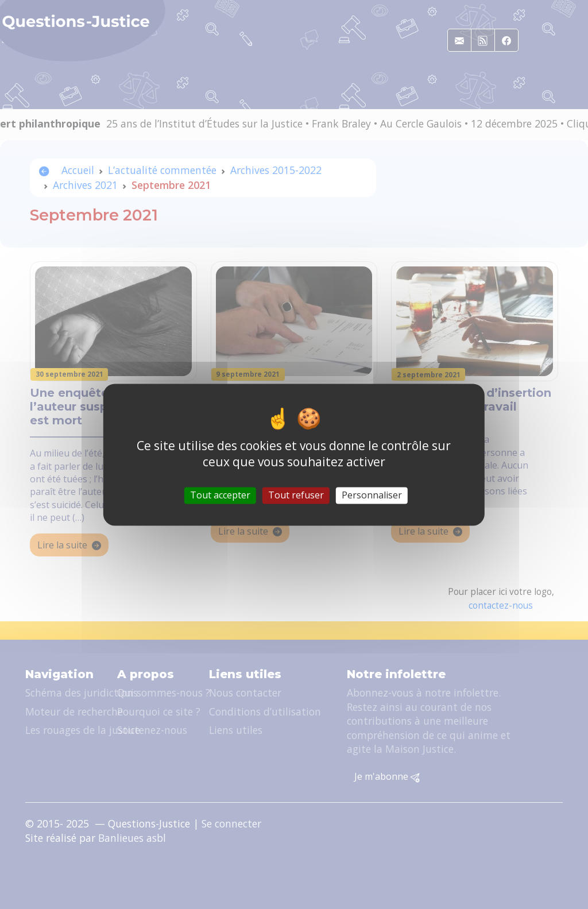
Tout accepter (220, 495)
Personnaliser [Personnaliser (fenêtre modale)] (372, 495)
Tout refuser (296, 495)
